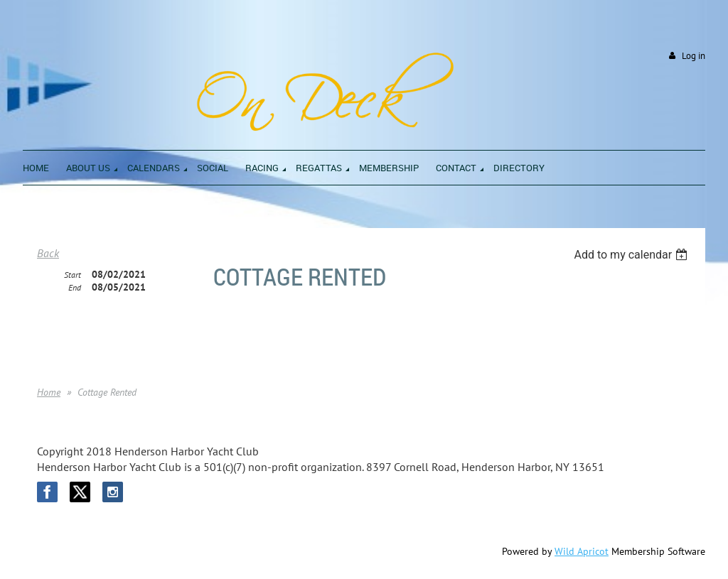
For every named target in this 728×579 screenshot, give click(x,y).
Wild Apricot (582, 551)
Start (73, 275)
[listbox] (632, 255)
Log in (694, 56)
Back (48, 253)
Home (49, 392)
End (75, 287)
